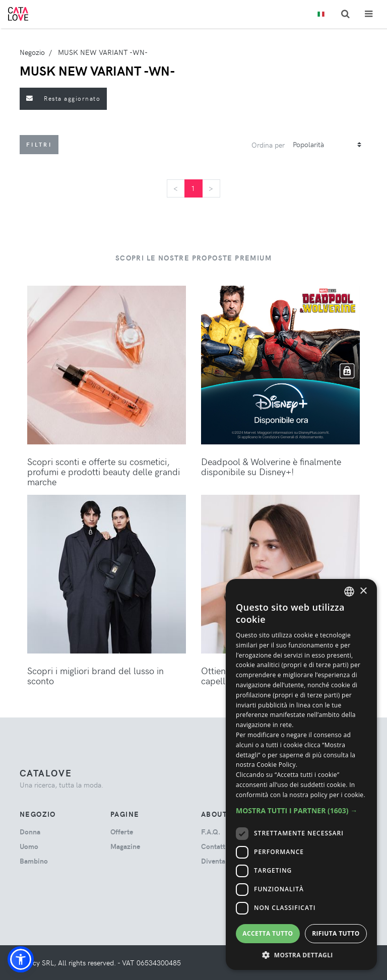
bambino (34, 861)
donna (30, 832)
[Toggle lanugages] (321, 14)
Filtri (39, 144)
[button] (21, 959)
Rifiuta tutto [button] (336, 933)
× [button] (363, 591)
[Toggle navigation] (369, 14)
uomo (29, 846)
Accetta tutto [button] (268, 933)
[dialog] (301, 774)
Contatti (214, 846)
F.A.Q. (211, 832)
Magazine (125, 846)
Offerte (122, 832)
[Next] (211, 188)
